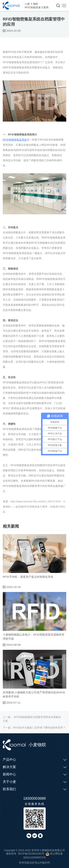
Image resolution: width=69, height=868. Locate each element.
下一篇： (34, 728)
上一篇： (32, 719)
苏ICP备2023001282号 (31, 854)
